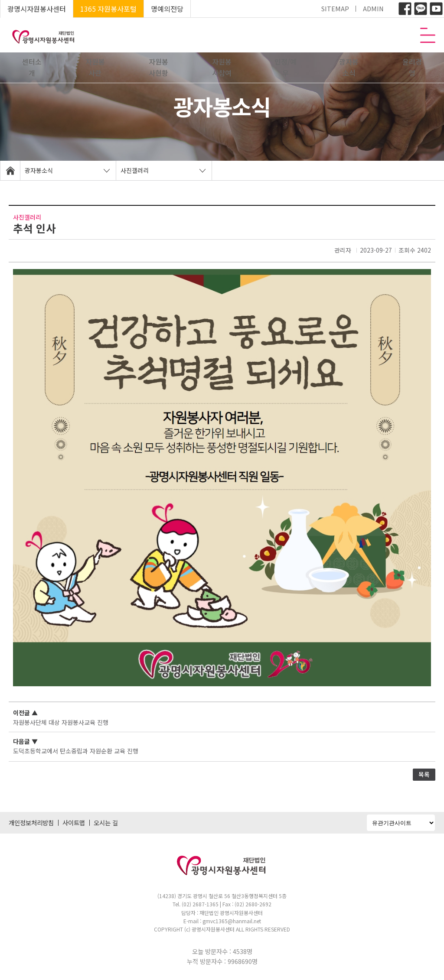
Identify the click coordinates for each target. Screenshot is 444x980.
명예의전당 (167, 9)
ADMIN (373, 8)
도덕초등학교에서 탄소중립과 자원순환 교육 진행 (76, 751)
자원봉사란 (95, 67)
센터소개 (32, 67)
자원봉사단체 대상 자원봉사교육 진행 (61, 722)
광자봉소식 (349, 67)
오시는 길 (106, 823)
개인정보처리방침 (31, 823)
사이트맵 (74, 823)
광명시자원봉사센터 (37, 9)
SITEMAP (335, 8)
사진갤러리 (135, 170)
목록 (424, 774)
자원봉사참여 (222, 67)
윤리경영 (412, 67)
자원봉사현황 (158, 67)
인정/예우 (286, 67)
